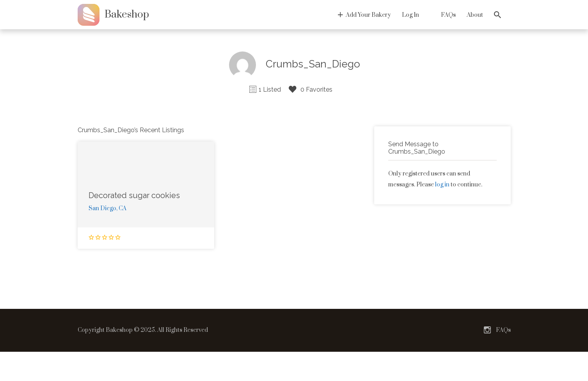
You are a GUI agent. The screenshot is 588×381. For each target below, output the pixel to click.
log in (442, 185)
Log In (410, 15)
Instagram (487, 330)
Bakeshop (127, 15)
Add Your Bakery (368, 15)
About (475, 15)
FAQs (448, 15)
